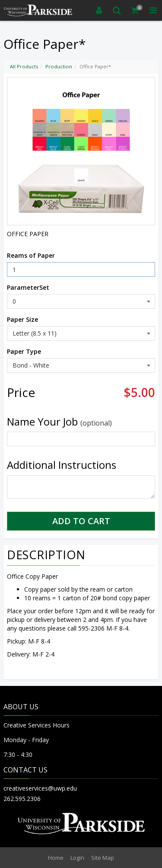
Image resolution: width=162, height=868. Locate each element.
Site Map (103, 858)
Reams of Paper (31, 255)
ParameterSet (28, 287)
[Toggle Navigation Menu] (153, 10)
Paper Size (22, 319)
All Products (24, 66)
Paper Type (24, 351)
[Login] (99, 10)
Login (77, 858)
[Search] (117, 10)
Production (59, 66)
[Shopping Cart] (135, 10)
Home (56, 858)
